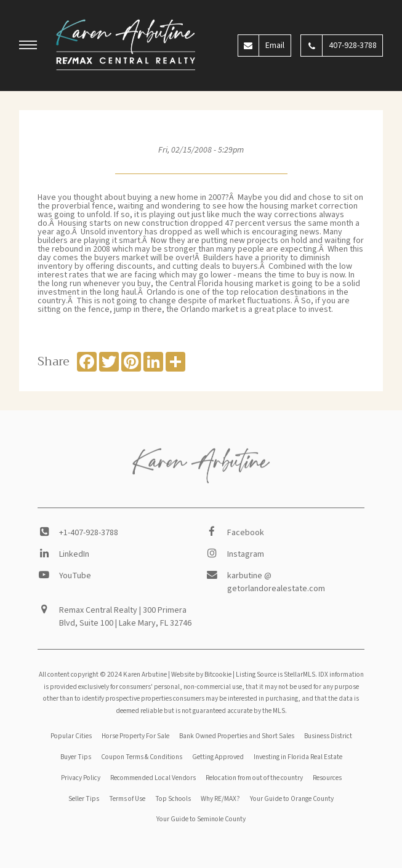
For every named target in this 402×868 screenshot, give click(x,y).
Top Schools (173, 799)
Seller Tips (84, 799)
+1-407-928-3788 (89, 533)
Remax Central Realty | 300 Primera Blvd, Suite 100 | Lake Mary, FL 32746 (125, 617)
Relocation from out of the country (254, 778)
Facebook (246, 533)
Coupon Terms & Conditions (142, 757)
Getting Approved (218, 757)
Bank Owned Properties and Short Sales (237, 736)
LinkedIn (74, 554)
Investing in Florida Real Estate (298, 757)
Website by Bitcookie (201, 675)
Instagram (246, 554)
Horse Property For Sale (135, 736)
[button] (28, 47)
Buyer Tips (76, 757)
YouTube (75, 576)
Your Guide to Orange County (292, 799)
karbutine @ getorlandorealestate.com (276, 582)
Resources (327, 778)
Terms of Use (127, 799)
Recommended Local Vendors (153, 778)
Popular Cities (71, 736)
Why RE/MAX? (220, 799)
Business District (328, 736)
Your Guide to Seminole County (201, 819)
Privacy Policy (81, 778)
